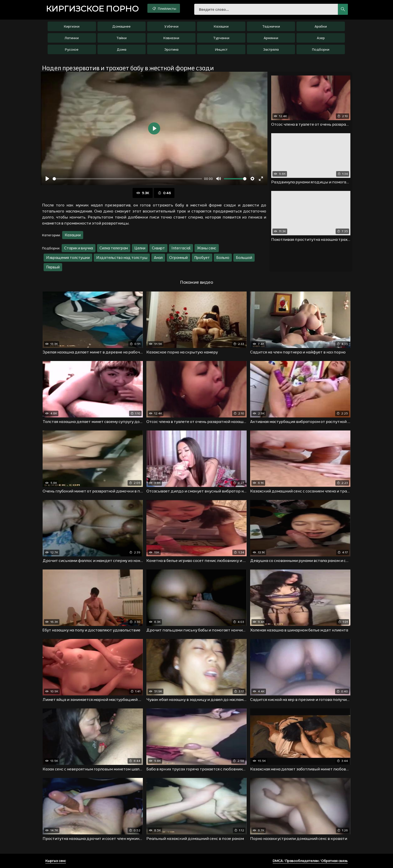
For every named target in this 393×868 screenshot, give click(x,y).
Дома (122, 49)
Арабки (321, 26)
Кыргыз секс (56, 861)
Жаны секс (207, 248)
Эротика (171, 49)
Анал (158, 258)
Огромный (178, 258)
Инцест (221, 49)
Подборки (321, 49)
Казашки (221, 26)
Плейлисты (164, 8)
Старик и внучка (79, 248)
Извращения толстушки (68, 258)
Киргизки (72, 26)
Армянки (271, 38)
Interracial (181, 248)
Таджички (271, 26)
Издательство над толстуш (122, 258)
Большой (244, 258)
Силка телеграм (114, 248)
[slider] (127, 179)
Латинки (72, 38)
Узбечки (171, 26)
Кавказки (171, 38)
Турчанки (221, 38)
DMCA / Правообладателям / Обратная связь (310, 861)
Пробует (202, 258)
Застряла (271, 49)
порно (92, 9)
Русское (72, 49)
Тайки (121, 38)
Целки (140, 248)
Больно (223, 258)
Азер (321, 38)
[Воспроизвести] (47, 179)
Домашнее (121, 26)
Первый (53, 267)
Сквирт (158, 248)
